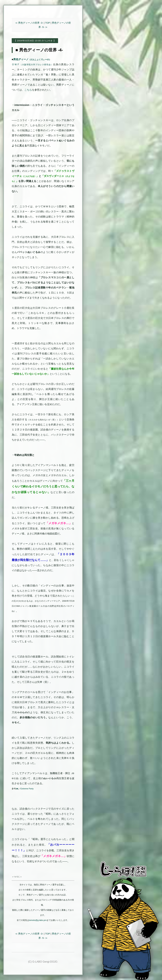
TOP (48, 23)
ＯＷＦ (32, 64)
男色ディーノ (32, 59)
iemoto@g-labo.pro (38, 920)
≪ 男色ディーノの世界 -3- (29, 23)
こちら (28, 90)
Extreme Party (27, 789)
